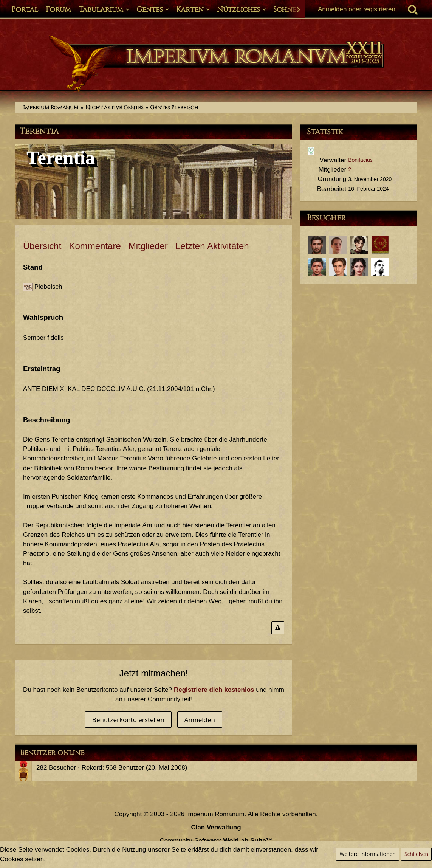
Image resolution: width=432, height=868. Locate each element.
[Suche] (413, 9)
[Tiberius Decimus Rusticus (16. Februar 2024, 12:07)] (317, 245)
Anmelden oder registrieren (357, 9)
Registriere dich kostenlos (214, 690)
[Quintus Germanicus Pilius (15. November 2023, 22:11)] (359, 245)
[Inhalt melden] (278, 628)
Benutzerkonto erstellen (128, 720)
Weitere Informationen (367, 854)
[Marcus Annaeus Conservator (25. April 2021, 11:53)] (317, 267)
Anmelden (200, 720)
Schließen (416, 854)
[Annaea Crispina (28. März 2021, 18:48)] (359, 267)
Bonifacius (360, 160)
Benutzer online (52, 753)
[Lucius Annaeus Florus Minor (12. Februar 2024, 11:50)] (338, 245)
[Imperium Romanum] (216, 64)
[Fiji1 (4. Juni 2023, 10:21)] (380, 245)
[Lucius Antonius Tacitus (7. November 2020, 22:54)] (380, 267)
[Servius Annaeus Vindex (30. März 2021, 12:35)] (338, 267)
